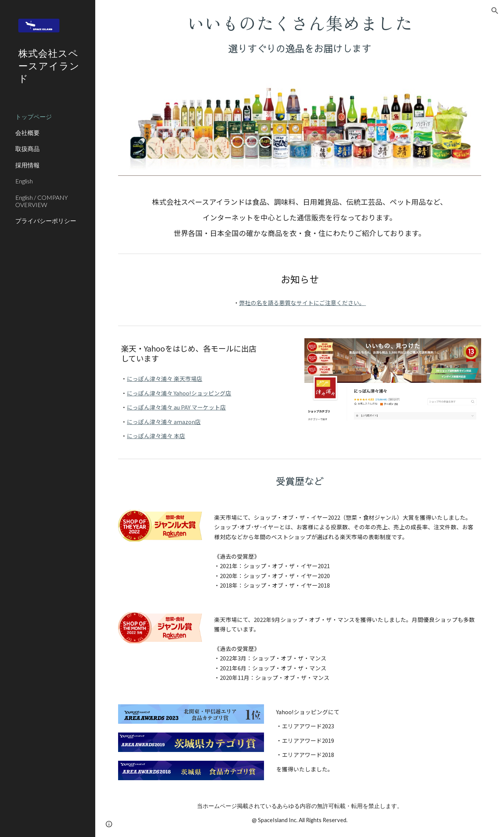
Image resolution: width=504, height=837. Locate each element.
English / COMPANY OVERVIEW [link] (42, 201)
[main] (300, 34)
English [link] (24, 181)
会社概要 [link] (27, 133)
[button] (495, 11)
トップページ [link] (34, 116)
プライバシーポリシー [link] (46, 221)
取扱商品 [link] (27, 149)
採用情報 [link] (27, 165)
